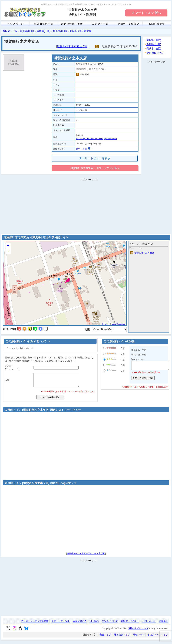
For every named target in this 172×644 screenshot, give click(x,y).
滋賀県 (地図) (154, 40)
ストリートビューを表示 (95, 158)
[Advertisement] (157, 117)
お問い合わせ (149, 624)
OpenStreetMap (118, 324)
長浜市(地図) (60, 31)
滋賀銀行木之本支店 (80, 31)
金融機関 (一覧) (155, 53)
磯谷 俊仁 (81, 149)
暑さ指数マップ (122, 637)
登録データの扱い (130, 624)
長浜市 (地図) (154, 49)
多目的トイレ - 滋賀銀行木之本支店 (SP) (86, 556)
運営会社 (163, 624)
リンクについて (110, 624)
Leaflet (105, 324)
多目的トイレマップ (138, 631)
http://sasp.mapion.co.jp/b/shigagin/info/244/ (96, 139)
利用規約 (94, 624)
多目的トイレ (10, 31)
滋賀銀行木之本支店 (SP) (73, 46)
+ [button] (8, 246)
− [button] (8, 251)
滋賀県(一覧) (43, 31)
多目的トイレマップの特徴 (35, 624)
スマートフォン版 (61, 624)
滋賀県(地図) (27, 31)
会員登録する (80, 624)
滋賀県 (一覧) (154, 44)
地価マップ (139, 637)
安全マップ (105, 637)
